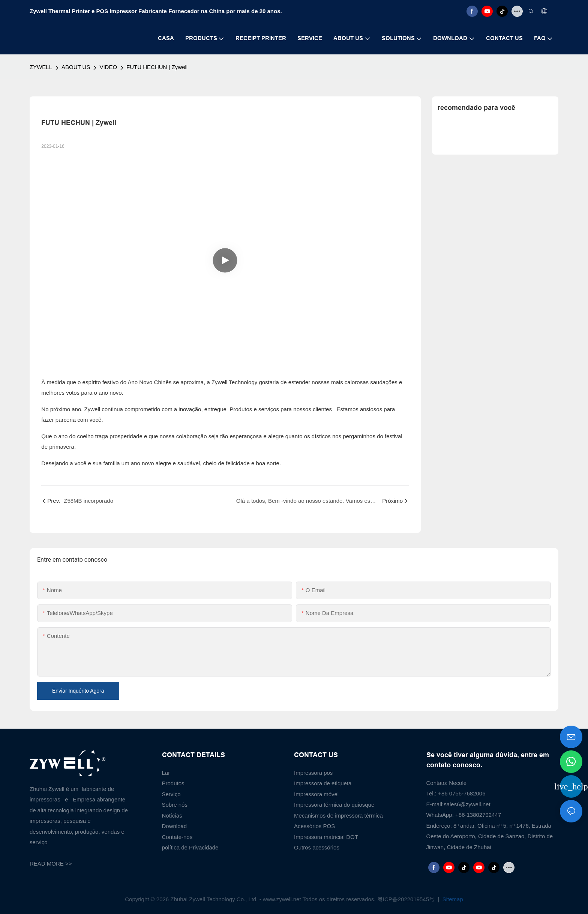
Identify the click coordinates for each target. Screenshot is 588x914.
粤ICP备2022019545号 (407, 899)
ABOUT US (76, 67)
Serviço (171, 794)
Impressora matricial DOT (326, 837)
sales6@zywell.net (467, 804)
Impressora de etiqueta (323, 783)
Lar (166, 773)
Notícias (172, 816)
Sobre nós (175, 805)
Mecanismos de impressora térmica (338, 816)
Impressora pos (313, 773)
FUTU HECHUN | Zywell (157, 67)
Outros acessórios (317, 847)
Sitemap (452, 899)
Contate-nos (177, 837)
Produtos (173, 783)
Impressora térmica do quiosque (334, 805)
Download (175, 826)
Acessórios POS (314, 826)
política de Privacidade (190, 847)
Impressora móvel (316, 794)
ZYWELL (41, 67)
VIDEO (108, 67)
